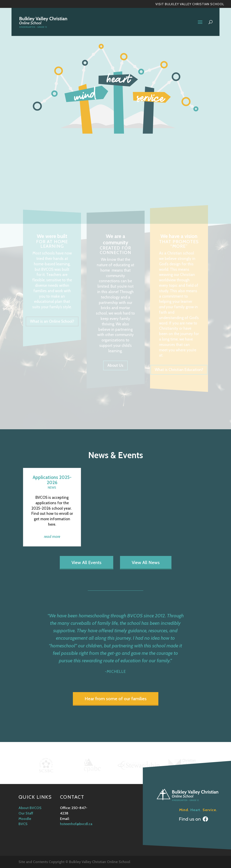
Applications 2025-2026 (52, 480)
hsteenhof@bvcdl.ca (76, 824)
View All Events (87, 562)
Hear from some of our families (116, 699)
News (52, 488)
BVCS (23, 824)
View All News (146, 562)
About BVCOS (30, 808)
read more (52, 537)
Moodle (25, 819)
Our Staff (26, 813)
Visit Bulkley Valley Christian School (190, 4)
